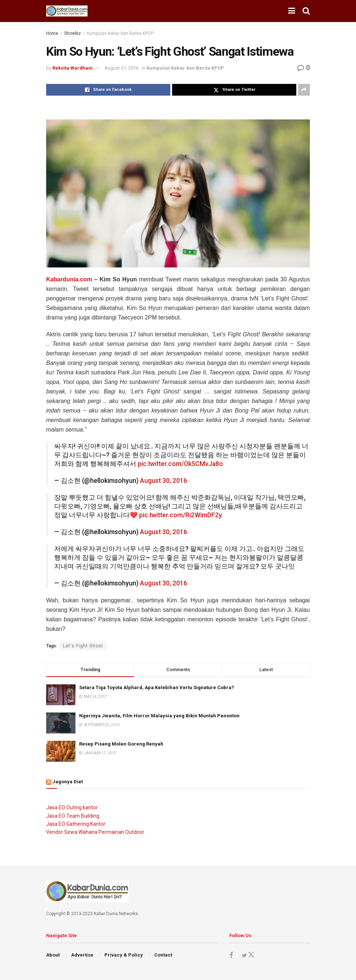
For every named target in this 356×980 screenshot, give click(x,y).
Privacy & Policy (124, 955)
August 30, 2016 (164, 481)
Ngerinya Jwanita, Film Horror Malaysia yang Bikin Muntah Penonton (159, 716)
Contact (163, 955)
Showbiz (73, 33)
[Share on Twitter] (234, 90)
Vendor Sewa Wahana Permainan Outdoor (95, 832)
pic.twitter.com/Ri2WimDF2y (181, 515)
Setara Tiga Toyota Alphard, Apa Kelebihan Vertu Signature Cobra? (157, 687)
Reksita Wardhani (73, 68)
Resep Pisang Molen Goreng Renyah (121, 744)
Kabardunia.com (69, 279)
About (53, 955)
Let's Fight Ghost (83, 646)
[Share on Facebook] (108, 90)
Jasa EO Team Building (73, 816)
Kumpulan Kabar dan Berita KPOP (120, 33)
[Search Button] (306, 11)
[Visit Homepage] (67, 11)
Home (52, 33)
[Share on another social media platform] (304, 90)
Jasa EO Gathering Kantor (76, 824)
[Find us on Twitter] (248, 955)
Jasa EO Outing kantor (72, 807)
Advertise (82, 955)
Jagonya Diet (68, 782)
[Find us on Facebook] (231, 955)
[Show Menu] (292, 11)
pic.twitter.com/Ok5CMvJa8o (180, 464)
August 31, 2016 (121, 68)
